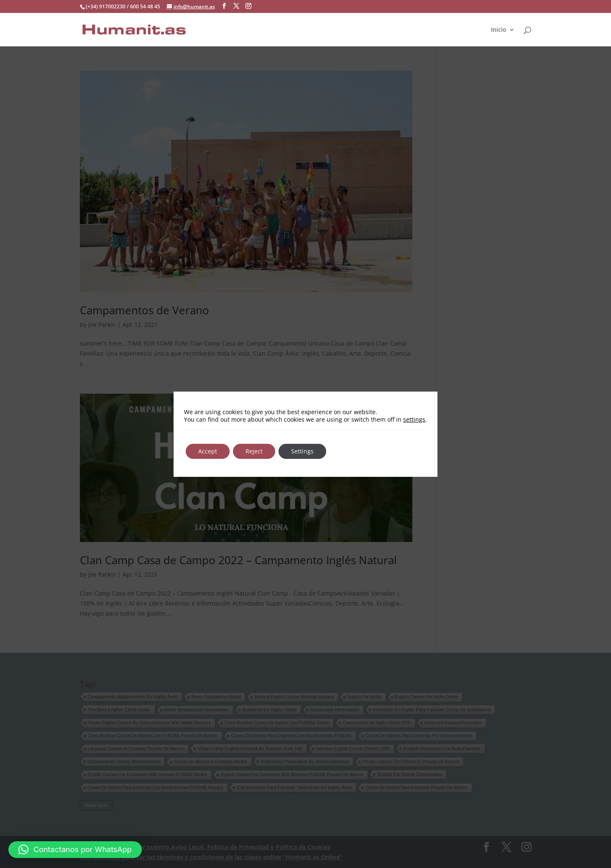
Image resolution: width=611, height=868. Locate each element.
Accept (208, 451)
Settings (302, 451)
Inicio (499, 30)
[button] (75, 850)
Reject (254, 451)
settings (414, 420)
